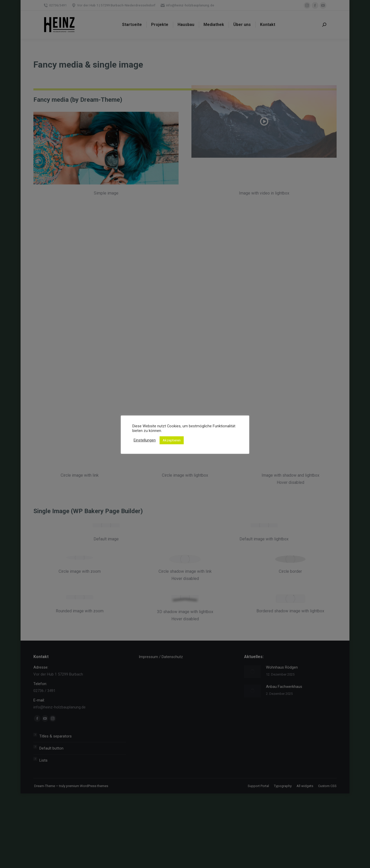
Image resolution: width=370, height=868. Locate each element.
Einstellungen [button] (145, 440)
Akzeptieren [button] (172, 440)
